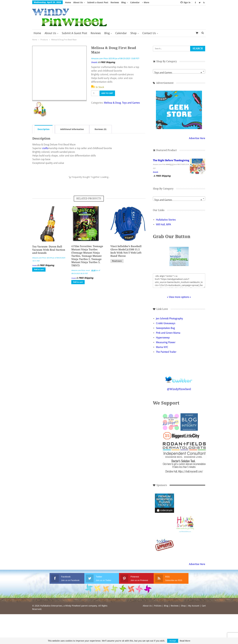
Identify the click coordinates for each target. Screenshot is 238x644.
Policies (158, 609)
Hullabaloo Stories (166, 223)
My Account (194, 609)
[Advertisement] (184, 507)
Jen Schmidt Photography (169, 322)
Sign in (185, 2)
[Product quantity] (95, 93)
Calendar (135, 2)
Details (94, 62)
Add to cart (107, 93)
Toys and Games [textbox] (177, 73)
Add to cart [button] (39, 269)
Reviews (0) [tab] (101, 129)
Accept (173, 641)
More (146, 2)
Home (68, 2)
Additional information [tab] (72, 129)
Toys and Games (131, 103)
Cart (204, 609)
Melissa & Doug (112, 103)
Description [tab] (44, 129)
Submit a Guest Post (98, 2)
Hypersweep (163, 341)
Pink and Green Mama (168, 337)
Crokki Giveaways (166, 327)
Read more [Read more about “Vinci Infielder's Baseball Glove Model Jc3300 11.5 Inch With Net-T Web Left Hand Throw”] (117, 261)
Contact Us (149, 33)
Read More (185, 641)
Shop (133, 33)
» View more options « (178, 301)
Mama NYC (162, 351)
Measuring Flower (166, 346)
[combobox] (178, 71)
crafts (45, 148)
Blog (124, 2)
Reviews (115, 2)
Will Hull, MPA (163, 228)
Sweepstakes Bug (165, 332)
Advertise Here (195, 138)
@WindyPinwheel (178, 393)
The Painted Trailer (166, 356)
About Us (78, 2)
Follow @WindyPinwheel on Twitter (178, 381)
